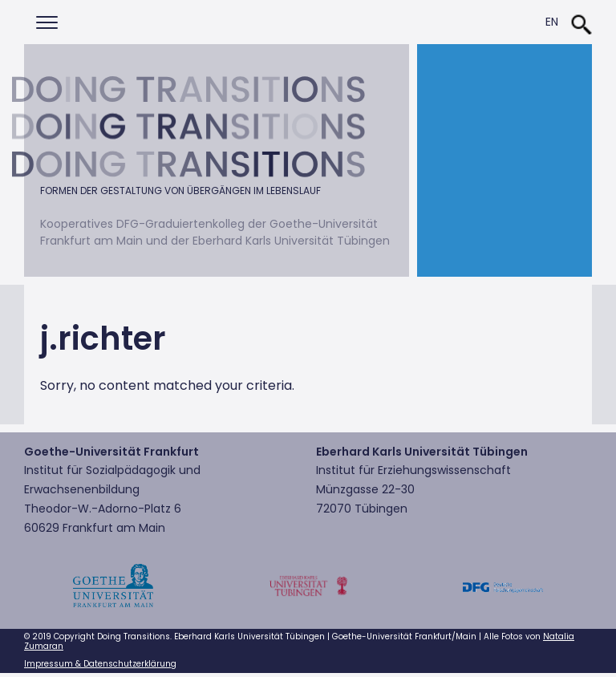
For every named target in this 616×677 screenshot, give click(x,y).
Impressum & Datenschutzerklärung (100, 664)
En (552, 22)
